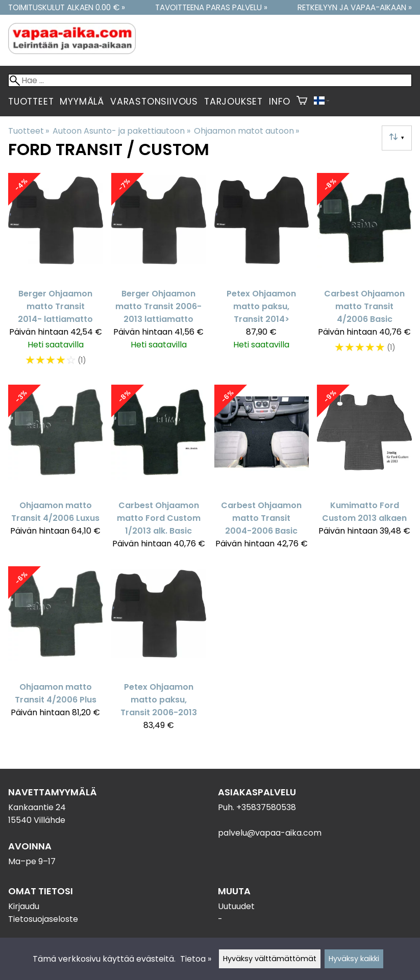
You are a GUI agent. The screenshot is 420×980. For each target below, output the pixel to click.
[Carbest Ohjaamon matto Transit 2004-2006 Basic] (262, 471)
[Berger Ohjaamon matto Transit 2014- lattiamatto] (56, 275)
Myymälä (82, 102)
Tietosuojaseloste (43, 919)
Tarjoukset (233, 102)
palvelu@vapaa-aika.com (270, 833)
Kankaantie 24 (37, 807)
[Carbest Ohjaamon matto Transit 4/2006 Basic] (364, 275)
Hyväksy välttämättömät (270, 959)
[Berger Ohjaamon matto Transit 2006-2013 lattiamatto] (159, 275)
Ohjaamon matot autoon (246, 131)
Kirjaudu (24, 906)
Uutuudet (236, 906)
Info (280, 102)
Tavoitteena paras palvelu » (211, 7)
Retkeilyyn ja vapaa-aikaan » (355, 7)
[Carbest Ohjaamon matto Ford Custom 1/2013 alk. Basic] (159, 471)
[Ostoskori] (302, 102)
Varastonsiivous (154, 102)
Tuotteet (31, 102)
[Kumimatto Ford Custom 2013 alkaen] (364, 471)
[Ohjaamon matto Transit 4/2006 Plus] (56, 653)
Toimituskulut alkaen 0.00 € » (67, 7)
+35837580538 (266, 807)
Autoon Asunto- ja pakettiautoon (121, 131)
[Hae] (210, 80)
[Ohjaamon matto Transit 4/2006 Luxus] (56, 471)
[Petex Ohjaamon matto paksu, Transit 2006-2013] (159, 653)
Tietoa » (196, 959)
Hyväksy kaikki (354, 959)
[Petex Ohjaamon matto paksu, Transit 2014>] (262, 275)
